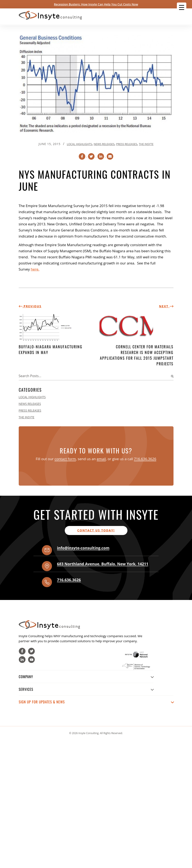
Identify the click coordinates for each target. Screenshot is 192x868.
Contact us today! (96, 530)
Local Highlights (79, 144)
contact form (65, 459)
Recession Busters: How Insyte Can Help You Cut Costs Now (96, 4)
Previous (30, 306)
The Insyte (146, 144)
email (101, 459)
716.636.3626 (145, 459)
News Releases (104, 144)
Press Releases (127, 144)
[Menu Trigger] (182, 7)
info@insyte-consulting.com (83, 548)
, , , (103, 564)
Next (166, 306)
